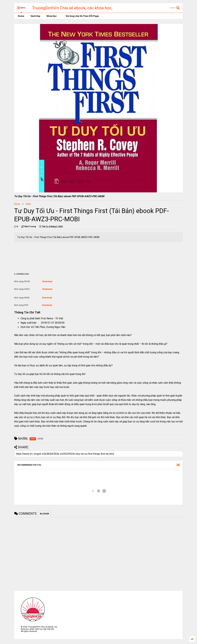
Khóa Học (52, 16)
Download (47, 281)
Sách (28, 204)
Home (21, 16)
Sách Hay (35, 16)
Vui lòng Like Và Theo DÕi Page (81, 16)
